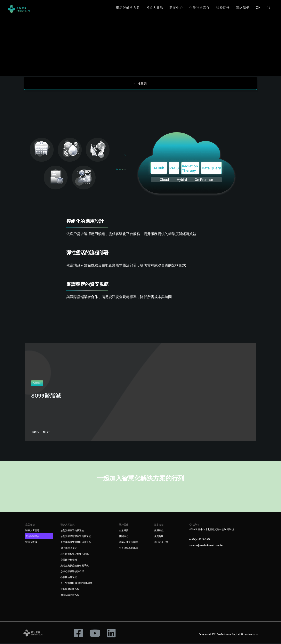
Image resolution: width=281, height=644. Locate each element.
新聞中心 (124, 538)
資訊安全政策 (161, 544)
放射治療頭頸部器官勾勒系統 (76, 538)
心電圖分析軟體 (69, 561)
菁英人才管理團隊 (128, 544)
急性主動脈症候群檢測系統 (75, 567)
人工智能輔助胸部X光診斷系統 (76, 584)
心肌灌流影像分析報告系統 (75, 555)
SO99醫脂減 (46, 397)
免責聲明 (159, 538)
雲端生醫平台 (32, 538)
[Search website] (269, 8)
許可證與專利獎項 (128, 549)
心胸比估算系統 (69, 579)
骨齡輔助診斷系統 (70, 590)
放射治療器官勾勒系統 (72, 532)
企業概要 (124, 532)
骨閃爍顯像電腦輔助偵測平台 (76, 544)
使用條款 (159, 532)
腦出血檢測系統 (69, 549)
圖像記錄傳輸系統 (70, 596)
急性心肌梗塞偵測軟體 (72, 573)
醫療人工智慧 (32, 532)
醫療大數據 (31, 544)
